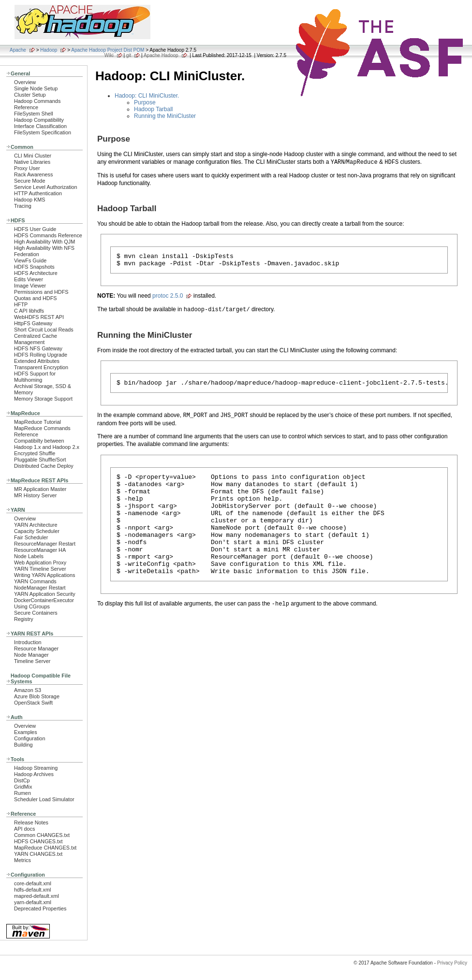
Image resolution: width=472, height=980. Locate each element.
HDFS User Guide (35, 229)
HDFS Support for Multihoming (35, 377)
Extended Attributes (37, 361)
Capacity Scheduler (37, 531)
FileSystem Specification (43, 132)
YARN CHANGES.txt (38, 854)
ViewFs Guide (30, 260)
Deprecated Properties (40, 908)
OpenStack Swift (33, 703)
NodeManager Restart (40, 588)
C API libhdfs (29, 311)
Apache (18, 50)
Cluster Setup (30, 95)
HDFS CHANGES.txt (38, 841)
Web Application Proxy (40, 562)
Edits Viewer (29, 279)
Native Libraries (32, 162)
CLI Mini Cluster (33, 156)
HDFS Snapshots (34, 267)
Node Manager (31, 655)
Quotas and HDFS (35, 298)
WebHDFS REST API (39, 317)
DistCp (22, 780)
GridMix (23, 787)
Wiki (109, 55)
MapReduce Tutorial (37, 422)
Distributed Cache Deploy (44, 466)
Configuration (29, 738)
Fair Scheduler (31, 537)
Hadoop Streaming (36, 768)
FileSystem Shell (34, 114)
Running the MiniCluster (165, 116)
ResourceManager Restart (45, 544)
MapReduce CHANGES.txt (45, 848)
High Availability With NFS (44, 248)
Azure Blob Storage (37, 696)
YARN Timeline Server (40, 569)
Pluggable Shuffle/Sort (40, 460)
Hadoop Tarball (154, 109)
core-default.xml (33, 883)
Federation (27, 254)
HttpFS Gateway (33, 323)
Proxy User (27, 168)
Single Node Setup (36, 88)
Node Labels (29, 556)
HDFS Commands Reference (48, 235)
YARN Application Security (45, 594)
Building (23, 745)
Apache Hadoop (161, 55)
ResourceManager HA (40, 550)
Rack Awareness (33, 174)
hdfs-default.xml (32, 890)
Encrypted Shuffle (35, 453)
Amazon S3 (28, 690)
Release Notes (31, 822)
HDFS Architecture (36, 273)
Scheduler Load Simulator (44, 799)
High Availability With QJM (44, 242)
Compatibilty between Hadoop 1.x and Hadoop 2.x (47, 444)
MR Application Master (40, 489)
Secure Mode (29, 181)
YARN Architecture (36, 525)
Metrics (22, 860)
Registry (24, 619)
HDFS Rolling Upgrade (41, 355)
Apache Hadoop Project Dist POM (108, 50)
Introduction (28, 642)
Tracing (23, 206)
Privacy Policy (452, 963)
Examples (26, 732)
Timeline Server (32, 661)
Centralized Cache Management (36, 339)
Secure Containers (36, 613)
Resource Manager (36, 649)
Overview (25, 82)
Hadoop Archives (34, 774)
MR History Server (35, 495)
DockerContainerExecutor (44, 600)
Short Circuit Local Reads (44, 330)
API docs (24, 829)
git (129, 55)
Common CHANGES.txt (42, 835)
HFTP (21, 304)
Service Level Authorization (46, 187)
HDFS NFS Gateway (38, 348)
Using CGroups (32, 606)
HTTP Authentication (38, 193)
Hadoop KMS (29, 200)
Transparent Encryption (41, 367)
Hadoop (49, 50)
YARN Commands (35, 581)
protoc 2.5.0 (168, 299)
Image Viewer (30, 286)
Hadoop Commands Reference (37, 104)
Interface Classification (40, 126)
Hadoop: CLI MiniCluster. (147, 96)
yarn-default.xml (33, 902)
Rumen (22, 793)
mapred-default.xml (37, 896)
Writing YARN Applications (44, 575)
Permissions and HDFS (41, 292)
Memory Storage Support (43, 399)
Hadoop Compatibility (39, 120)
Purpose (145, 102)
